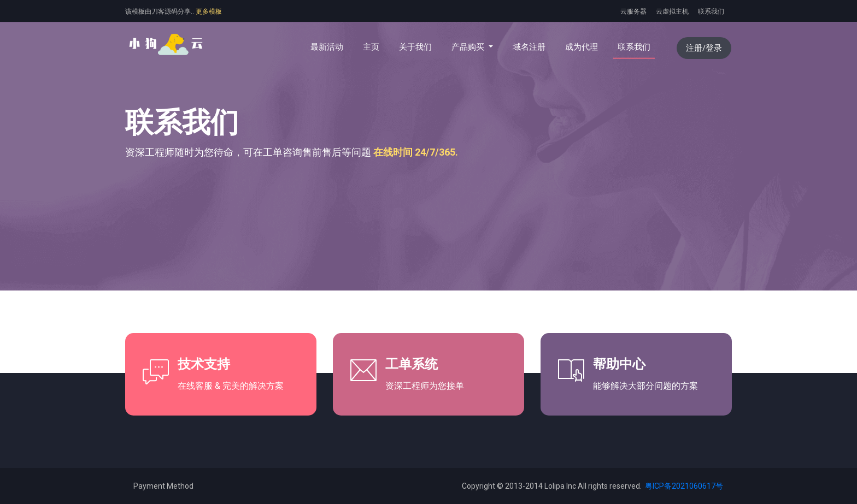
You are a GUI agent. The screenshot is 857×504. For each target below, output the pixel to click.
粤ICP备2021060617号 (683, 486)
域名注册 (529, 47)
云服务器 (633, 11)
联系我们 (711, 11)
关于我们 (415, 47)
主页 (373, 47)
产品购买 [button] (469, 47)
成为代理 (582, 47)
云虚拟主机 (672, 11)
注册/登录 (704, 48)
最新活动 (327, 47)
